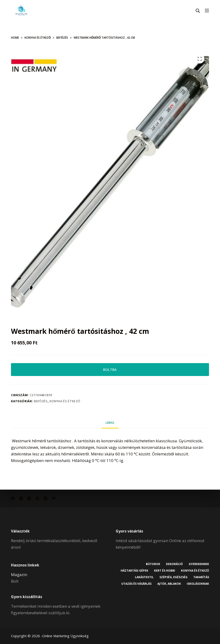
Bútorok (153, 564)
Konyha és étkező (65, 401)
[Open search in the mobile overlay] (198, 11)
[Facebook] (13, 498)
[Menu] (207, 11)
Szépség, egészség (173, 577)
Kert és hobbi (165, 571)
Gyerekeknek (199, 564)
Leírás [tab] (110, 423)
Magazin (19, 575)
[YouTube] (45, 498)
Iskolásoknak (198, 584)
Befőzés (41, 401)
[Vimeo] (54, 498)
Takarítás (201, 577)
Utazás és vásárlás (136, 584)
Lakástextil (144, 577)
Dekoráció (174, 564)
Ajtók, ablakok (169, 584)
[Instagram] (29, 498)
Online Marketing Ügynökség (65, 636)
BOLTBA (110, 369)
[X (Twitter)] (21, 498)
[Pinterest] (37, 498)
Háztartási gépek (134, 571)
